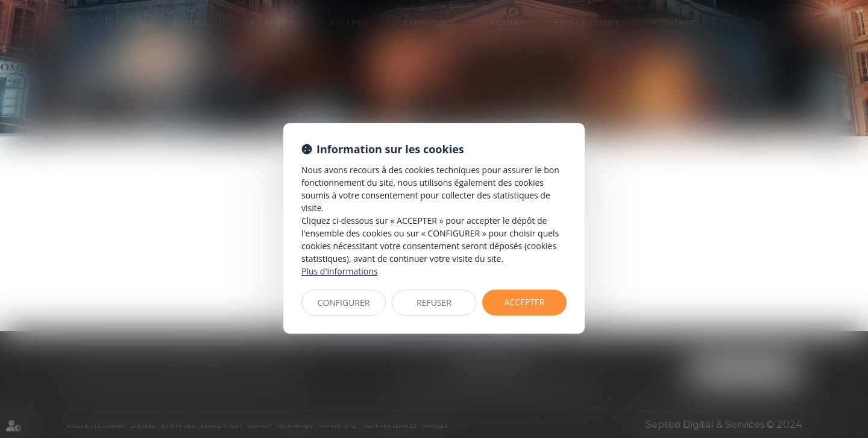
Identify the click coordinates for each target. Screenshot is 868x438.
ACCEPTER (525, 302)
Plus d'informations (339, 271)
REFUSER (434, 303)
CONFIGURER (344, 303)
